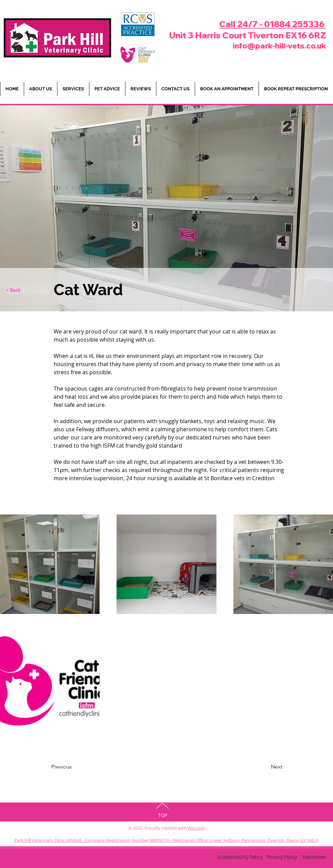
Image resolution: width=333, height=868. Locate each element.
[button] (107, 89)
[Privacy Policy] (282, 857)
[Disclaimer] (314, 857)
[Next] (259, 767)
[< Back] (28, 290)
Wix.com (196, 828)
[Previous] (79, 767)
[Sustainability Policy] (240, 857)
